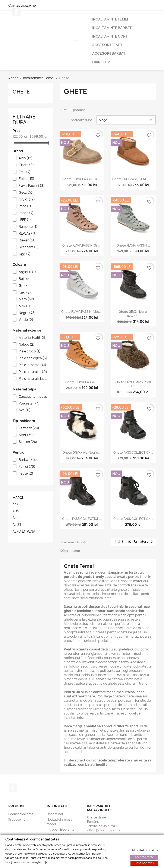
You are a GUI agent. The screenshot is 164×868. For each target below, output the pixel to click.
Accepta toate (144, 857)
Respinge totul (144, 863)
